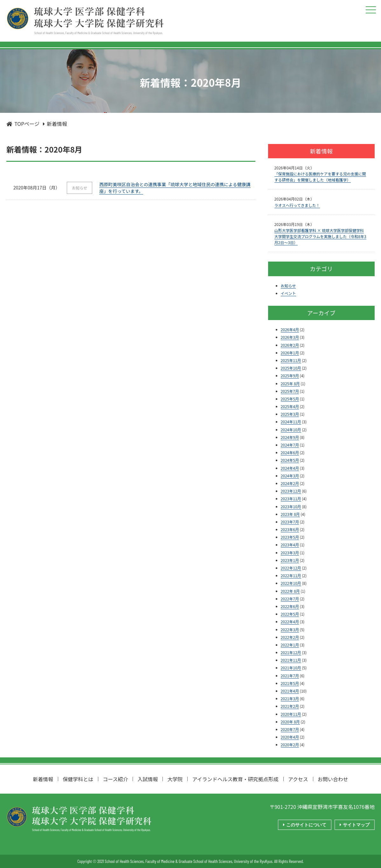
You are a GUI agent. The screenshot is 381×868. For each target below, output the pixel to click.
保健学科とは (78, 779)
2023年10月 (291, 506)
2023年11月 (291, 499)
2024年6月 (290, 452)
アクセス (298, 779)
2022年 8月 (290, 591)
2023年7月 (290, 522)
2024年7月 (290, 445)
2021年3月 (290, 698)
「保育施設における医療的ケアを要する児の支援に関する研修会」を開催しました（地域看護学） (320, 177)
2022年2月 (290, 637)
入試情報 (148, 779)
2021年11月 (291, 660)
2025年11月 (291, 360)
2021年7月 (290, 676)
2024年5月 (290, 460)
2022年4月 (290, 622)
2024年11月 (291, 422)
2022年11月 (291, 575)
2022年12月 (291, 568)
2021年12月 (291, 652)
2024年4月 (290, 468)
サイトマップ (355, 825)
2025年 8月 (290, 383)
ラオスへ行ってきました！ (297, 205)
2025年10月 (291, 368)
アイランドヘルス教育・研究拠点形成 (235, 779)
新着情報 (43, 779)
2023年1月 (290, 560)
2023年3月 (290, 553)
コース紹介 (115, 779)
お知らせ (288, 286)
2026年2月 (290, 345)
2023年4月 (290, 545)
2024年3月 (290, 476)
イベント (288, 293)
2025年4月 (290, 406)
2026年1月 (290, 353)
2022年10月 (291, 583)
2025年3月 (290, 414)
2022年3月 (290, 629)
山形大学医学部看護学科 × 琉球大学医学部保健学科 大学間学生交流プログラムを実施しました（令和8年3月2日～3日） (320, 236)
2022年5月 (290, 614)
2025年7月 (290, 391)
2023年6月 (290, 529)
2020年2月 (290, 745)
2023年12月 (291, 491)
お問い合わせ (333, 779)
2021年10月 (291, 668)
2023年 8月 (290, 514)
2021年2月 (290, 706)
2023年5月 (290, 537)
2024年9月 (290, 437)
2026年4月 (290, 329)
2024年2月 (290, 483)
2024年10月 (291, 430)
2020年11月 (291, 714)
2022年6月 (290, 606)
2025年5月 (290, 399)
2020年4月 (290, 737)
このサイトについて (305, 825)
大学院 (175, 779)
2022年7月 (290, 599)
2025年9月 (290, 376)
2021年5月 (290, 683)
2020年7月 (290, 729)
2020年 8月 (290, 722)
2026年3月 (290, 337)
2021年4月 (290, 691)
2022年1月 (290, 645)
